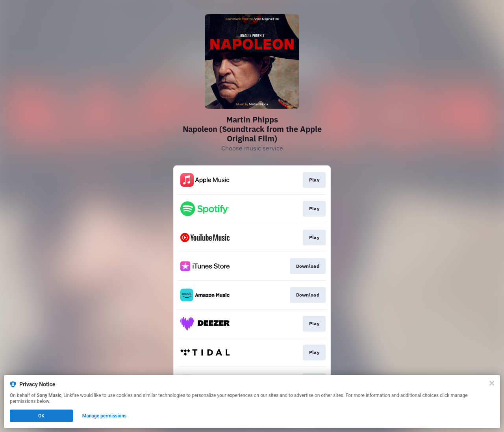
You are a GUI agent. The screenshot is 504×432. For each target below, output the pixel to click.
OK (41, 416)
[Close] (492, 383)
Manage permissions (105, 416)
